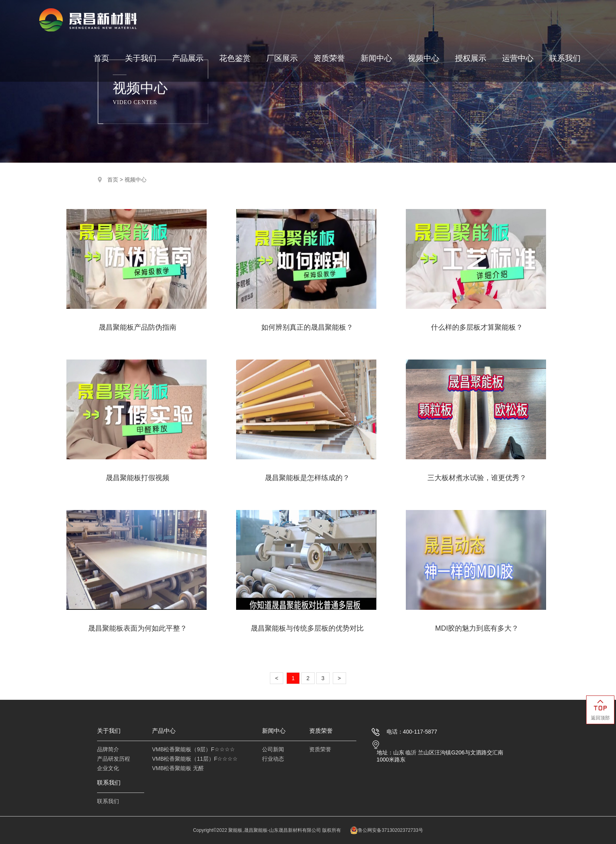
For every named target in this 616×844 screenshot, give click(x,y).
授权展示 (471, 58)
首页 (101, 58)
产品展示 (188, 58)
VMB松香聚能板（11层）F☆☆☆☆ (195, 759)
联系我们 (565, 58)
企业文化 (108, 768)
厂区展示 (282, 58)
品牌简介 (108, 749)
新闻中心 (376, 58)
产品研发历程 (114, 759)
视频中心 (423, 58)
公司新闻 (273, 749)
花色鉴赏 (235, 58)
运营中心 (518, 58)
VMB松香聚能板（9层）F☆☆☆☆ (193, 749)
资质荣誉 (329, 58)
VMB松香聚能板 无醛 (178, 768)
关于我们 (141, 58)
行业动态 (273, 759)
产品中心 (164, 731)
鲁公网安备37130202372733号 (386, 830)
